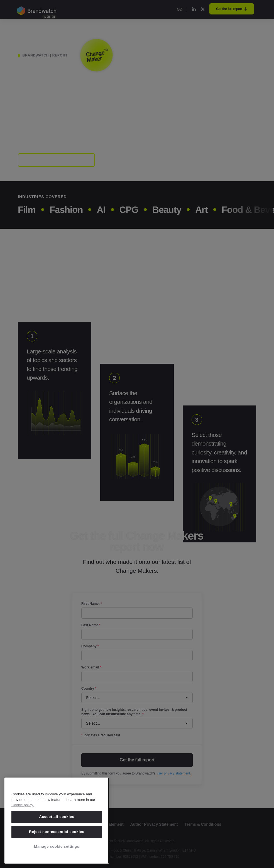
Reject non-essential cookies (57, 832)
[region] (57, 821)
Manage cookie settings (57, 846)
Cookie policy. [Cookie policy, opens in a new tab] (23, 805)
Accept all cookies (57, 817)
